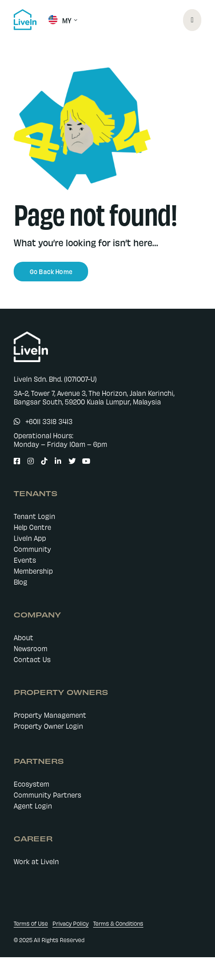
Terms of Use (31, 923)
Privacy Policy (71, 923)
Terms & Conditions (118, 923)
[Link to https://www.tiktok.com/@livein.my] (42, 461)
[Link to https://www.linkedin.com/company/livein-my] (56, 461)
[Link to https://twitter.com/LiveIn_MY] (70, 461)
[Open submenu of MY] (74, 20)
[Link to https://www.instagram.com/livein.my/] (29, 461)
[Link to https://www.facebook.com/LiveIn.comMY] (15, 461)
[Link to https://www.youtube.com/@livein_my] (84, 461)
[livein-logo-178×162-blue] (25, 12)
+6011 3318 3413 (49, 421)
